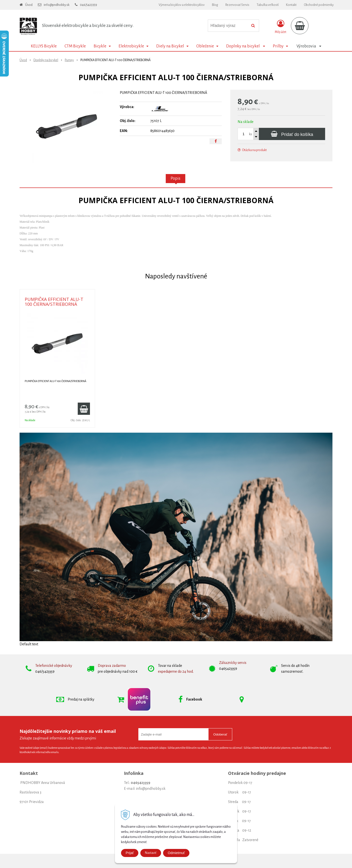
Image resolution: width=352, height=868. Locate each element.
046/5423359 (88, 5)
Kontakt (291, 5)
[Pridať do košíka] (292, 134)
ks (251, 134)
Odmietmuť (176, 853)
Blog (215, 5)
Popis (176, 178)
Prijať (130, 853)
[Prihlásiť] (280, 27)
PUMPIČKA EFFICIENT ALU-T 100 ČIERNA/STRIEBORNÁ (54, 302)
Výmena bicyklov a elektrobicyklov (182, 5)
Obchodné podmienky (319, 5)
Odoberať (220, 734)
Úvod (29, 5)
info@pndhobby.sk (57, 5)
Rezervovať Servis (237, 5)
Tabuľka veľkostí (268, 5)
